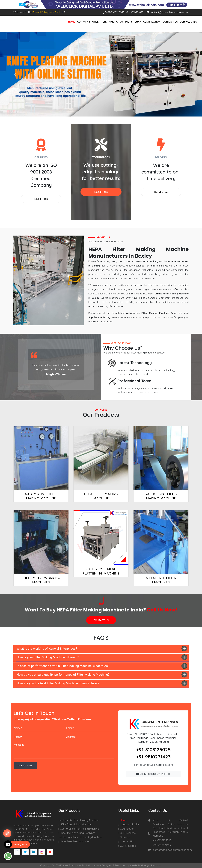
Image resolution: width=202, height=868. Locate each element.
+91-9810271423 (135, 12)
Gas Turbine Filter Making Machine (79, 829)
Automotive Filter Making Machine (79, 820)
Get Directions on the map (153, 774)
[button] (15, 74)
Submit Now (25, 766)
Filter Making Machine (115, 22)
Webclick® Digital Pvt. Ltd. (147, 865)
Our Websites (188, 22)
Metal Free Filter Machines (74, 841)
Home (72, 22)
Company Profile (88, 22)
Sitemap (136, 22)
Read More (41, 199)
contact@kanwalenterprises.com (168, 12)
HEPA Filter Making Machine (75, 824)
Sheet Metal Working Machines (77, 833)
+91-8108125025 (114, 12)
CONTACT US (101, 620)
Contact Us (170, 22)
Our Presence (127, 833)
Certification (152, 22)
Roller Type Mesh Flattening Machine (80, 837)
